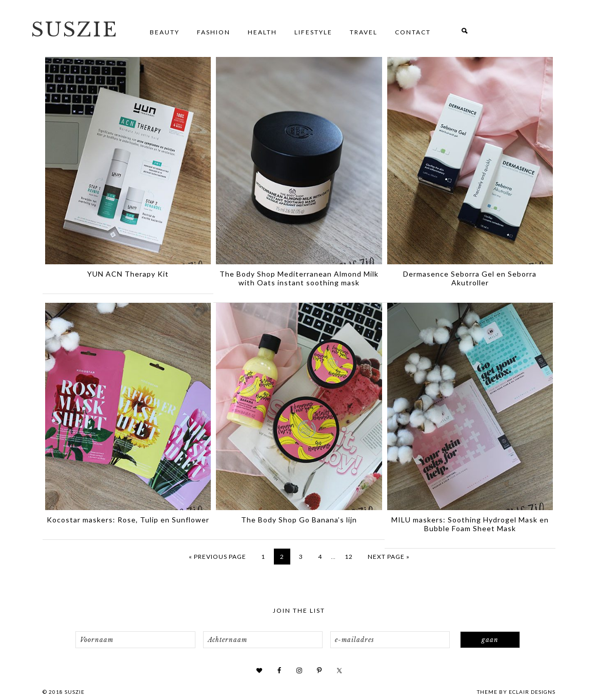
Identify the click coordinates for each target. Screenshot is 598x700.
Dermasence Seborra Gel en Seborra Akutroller (470, 278)
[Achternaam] (263, 640)
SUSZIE (75, 30)
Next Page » (389, 557)
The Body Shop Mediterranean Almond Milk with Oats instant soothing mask (299, 278)
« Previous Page (217, 557)
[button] (464, 32)
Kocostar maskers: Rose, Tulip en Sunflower (128, 520)
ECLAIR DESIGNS (532, 692)
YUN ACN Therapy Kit (128, 274)
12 (349, 557)
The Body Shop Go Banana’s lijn (299, 520)
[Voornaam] (135, 640)
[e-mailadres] (390, 640)
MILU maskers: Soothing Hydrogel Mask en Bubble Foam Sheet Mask (470, 524)
